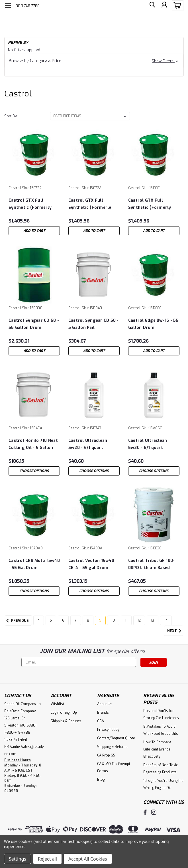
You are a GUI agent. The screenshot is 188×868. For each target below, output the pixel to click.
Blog (101, 780)
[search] (151, 6)
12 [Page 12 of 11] (139, 620)
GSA (101, 721)
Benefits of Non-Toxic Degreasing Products (161, 769)
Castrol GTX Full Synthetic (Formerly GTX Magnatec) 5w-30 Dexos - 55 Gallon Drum (153, 204)
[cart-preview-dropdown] (176, 6)
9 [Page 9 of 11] (100, 620)
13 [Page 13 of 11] (153, 620)
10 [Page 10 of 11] (113, 620)
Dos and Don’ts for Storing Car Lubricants (161, 714)
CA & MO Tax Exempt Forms (114, 767)
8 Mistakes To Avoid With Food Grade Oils (161, 730)
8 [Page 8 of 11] (88, 620)
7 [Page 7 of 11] (76, 620)
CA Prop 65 (106, 755)
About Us (105, 704)
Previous (17, 621)
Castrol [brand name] (15, 188)
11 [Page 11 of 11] (126, 620)
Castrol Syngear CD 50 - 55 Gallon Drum (34, 324)
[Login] (164, 6)
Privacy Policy (108, 730)
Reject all (47, 859)
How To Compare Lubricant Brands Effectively (157, 749)
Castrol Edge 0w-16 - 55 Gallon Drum (153, 324)
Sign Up (71, 713)
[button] (94, 61)
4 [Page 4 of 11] (39, 620)
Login (55, 713)
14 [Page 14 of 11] (166, 620)
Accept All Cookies (88, 859)
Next (175, 631)
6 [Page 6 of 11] (63, 620)
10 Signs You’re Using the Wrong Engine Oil (163, 784)
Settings (18, 859)
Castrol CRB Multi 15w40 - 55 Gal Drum (34, 564)
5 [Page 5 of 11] (51, 620)
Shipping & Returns (66, 721)
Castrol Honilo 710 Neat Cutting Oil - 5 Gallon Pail (33, 444)
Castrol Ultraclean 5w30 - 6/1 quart (148, 444)
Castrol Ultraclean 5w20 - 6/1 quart (88, 444)
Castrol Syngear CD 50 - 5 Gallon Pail (94, 324)
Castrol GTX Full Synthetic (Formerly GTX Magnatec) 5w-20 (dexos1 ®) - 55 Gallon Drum (32, 204)
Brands (103, 713)
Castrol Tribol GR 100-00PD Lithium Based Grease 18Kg (152, 564)
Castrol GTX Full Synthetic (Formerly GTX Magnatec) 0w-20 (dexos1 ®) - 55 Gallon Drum (92, 204)
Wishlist (57, 704)
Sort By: (11, 116)
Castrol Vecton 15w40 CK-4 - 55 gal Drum (91, 564)
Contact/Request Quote (116, 738)
